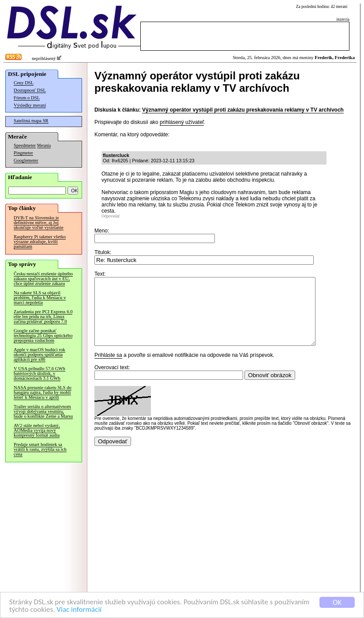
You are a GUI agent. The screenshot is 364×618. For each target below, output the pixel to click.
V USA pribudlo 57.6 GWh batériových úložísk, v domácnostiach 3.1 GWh (39, 373)
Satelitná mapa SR (31, 121)
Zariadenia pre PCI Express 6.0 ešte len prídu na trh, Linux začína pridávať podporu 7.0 (43, 316)
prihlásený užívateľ (182, 122)
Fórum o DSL (27, 98)
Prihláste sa (108, 368)
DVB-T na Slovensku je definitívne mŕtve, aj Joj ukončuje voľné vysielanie (39, 223)
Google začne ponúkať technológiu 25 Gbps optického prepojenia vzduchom (43, 335)
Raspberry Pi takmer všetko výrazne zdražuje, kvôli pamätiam (40, 242)
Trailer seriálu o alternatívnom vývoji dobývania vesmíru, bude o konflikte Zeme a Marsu (43, 411)
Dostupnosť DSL (30, 90)
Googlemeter (26, 160)
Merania (44, 146)
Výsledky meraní (30, 105)
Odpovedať (111, 216)
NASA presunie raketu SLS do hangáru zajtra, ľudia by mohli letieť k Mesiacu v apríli (43, 392)
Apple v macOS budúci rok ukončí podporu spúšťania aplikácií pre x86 (39, 354)
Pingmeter (23, 153)
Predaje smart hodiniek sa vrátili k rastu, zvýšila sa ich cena (40, 449)
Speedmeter (25, 145)
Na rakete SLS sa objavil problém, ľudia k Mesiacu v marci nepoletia (40, 298)
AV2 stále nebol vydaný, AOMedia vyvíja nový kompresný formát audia (37, 430)
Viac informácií (79, 610)
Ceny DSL (24, 83)
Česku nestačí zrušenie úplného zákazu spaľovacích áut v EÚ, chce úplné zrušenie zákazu (43, 279)
